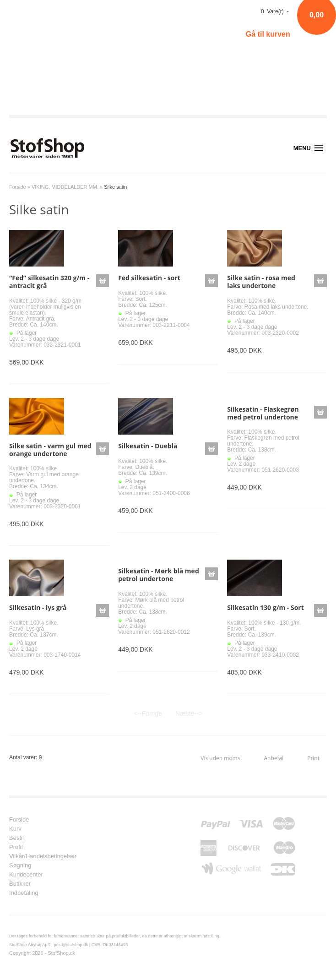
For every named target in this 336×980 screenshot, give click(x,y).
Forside (18, 187)
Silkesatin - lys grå (38, 607)
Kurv (15, 829)
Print (313, 758)
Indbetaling (24, 893)
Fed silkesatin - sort (149, 278)
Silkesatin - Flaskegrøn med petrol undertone (263, 413)
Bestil (16, 838)
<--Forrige (148, 713)
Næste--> (189, 713)
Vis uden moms (220, 758)
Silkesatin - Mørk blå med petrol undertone (159, 575)
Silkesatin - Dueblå (148, 446)
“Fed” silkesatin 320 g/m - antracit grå (49, 282)
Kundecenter (26, 875)
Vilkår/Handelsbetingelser (43, 856)
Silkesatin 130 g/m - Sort (266, 607)
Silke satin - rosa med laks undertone (261, 282)
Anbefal (274, 758)
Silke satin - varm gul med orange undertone (50, 450)
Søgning (20, 866)
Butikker (20, 884)
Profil (16, 847)
